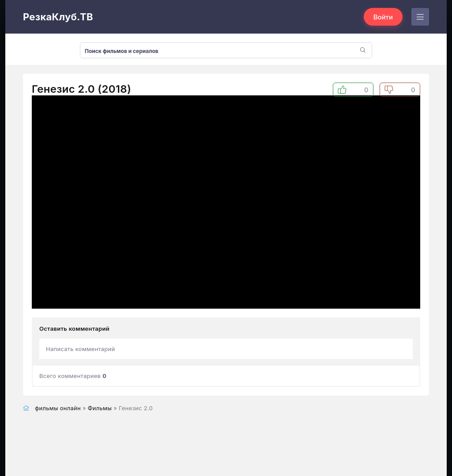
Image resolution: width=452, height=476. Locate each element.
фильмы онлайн (58, 408)
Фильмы (100, 408)
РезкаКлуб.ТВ (58, 17)
